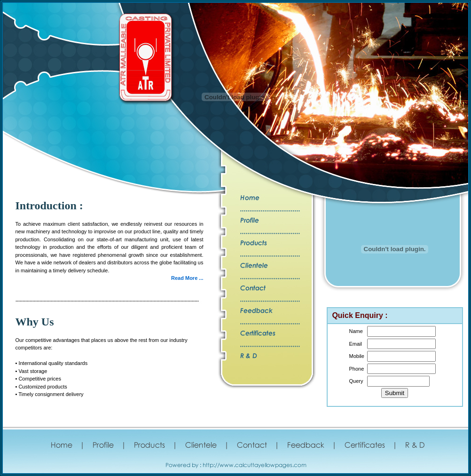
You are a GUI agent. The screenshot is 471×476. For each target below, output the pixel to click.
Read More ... (187, 278)
